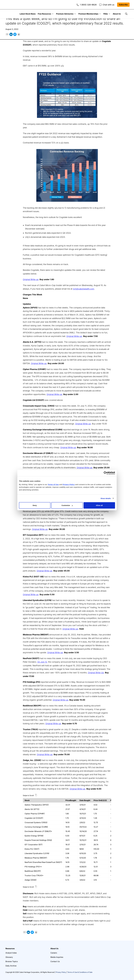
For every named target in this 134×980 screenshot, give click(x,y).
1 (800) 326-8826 (87, 5)
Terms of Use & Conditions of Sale (80, 972)
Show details (106, 498)
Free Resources (45, 14)
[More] (53, 14)
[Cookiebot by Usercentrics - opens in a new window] (105, 473)
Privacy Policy (61, 972)
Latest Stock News (28, 14)
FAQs (106, 14)
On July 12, (42, 662)
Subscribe (123, 5)
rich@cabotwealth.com (84, 289)
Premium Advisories (65, 14)
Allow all (99, 505)
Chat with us (107, 5)
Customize (67, 505)
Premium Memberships (88, 14)
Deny (35, 505)
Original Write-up (31, 279)
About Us (117, 14)
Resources (10, 949)
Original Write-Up (96, 673)
